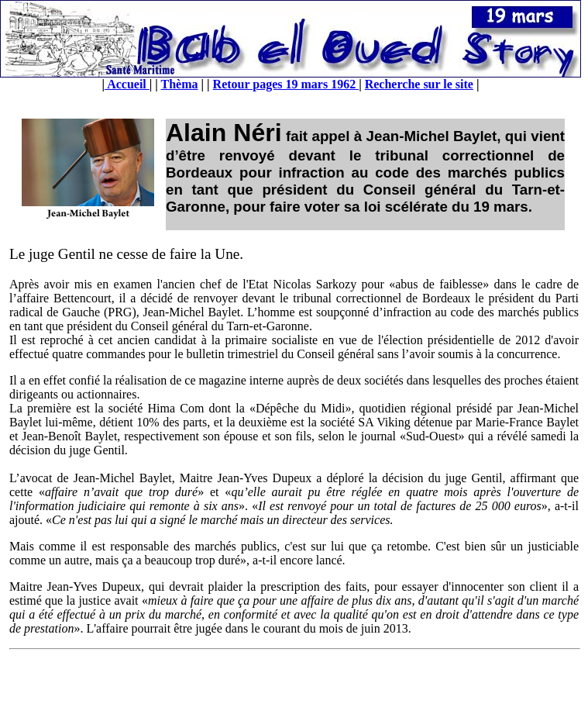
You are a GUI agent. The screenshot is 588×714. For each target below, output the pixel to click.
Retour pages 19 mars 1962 (286, 84)
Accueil (127, 84)
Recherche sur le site (419, 84)
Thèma (180, 84)
